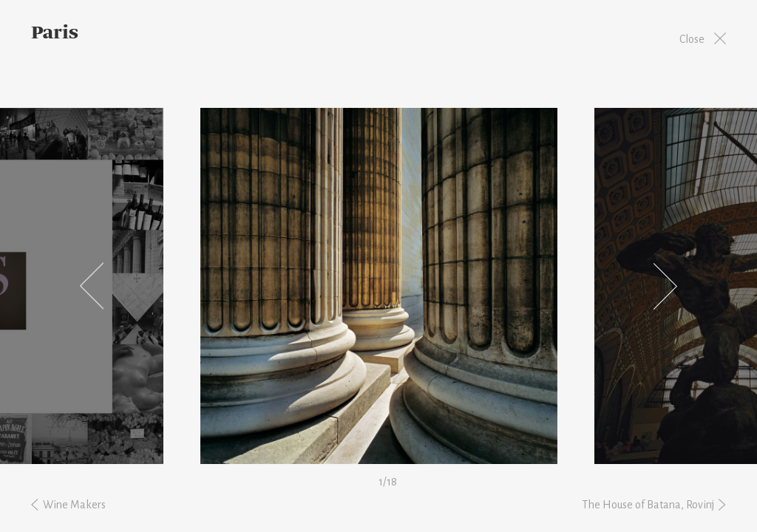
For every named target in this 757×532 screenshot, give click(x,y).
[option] (378, 286)
